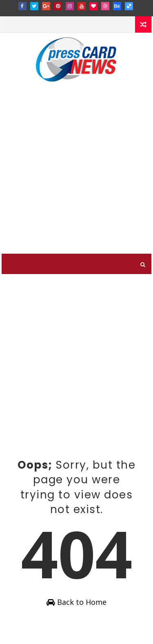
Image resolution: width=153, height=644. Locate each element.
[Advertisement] (76, 173)
